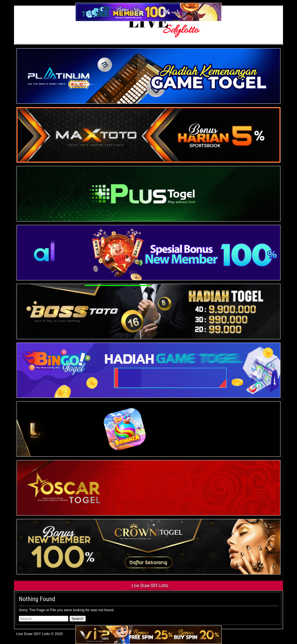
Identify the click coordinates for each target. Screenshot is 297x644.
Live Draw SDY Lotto (150, 586)
